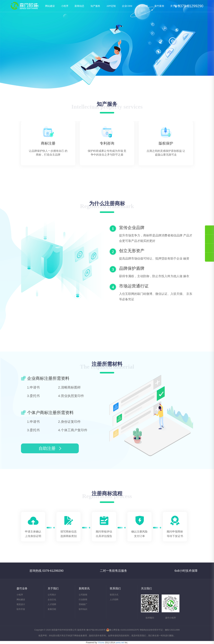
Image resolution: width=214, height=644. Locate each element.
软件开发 (21, 609)
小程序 (65, 6)
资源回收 (143, 6)
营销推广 (83, 604)
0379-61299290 (191, 6)
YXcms (101, 642)
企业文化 (52, 599)
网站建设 (50, 6)
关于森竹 (175, 6)
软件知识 (83, 609)
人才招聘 (52, 604)
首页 (37, 6)
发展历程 (52, 609)
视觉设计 (21, 604)
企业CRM (127, 6)
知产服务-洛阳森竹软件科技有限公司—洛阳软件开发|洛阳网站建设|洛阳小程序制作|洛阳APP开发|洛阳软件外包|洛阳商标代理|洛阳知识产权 (24, 6)
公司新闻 (83, 595)
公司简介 (52, 595)
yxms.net (120, 642)
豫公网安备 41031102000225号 (123, 630)
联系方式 (114, 595)
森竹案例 (159, 6)
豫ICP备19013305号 (96, 630)
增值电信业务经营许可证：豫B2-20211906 (160, 630)
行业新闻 (83, 599)
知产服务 (95, 6)
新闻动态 (79, 6)
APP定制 (111, 6)
